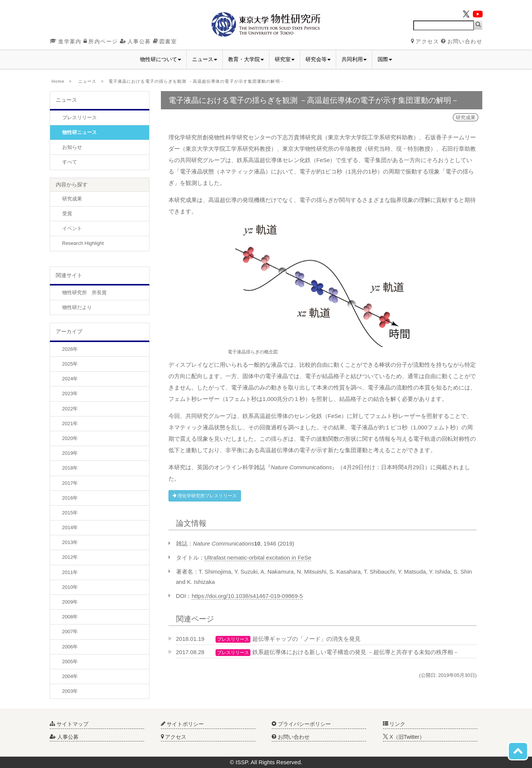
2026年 (70, 349)
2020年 (70, 438)
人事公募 (135, 41)
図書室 (165, 41)
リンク (394, 724)
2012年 (70, 557)
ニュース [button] (205, 59)
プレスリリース (79, 117)
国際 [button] (385, 59)
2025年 (70, 364)
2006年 (70, 647)
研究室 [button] (285, 59)
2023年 (70, 393)
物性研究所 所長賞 (84, 293)
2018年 (70, 468)
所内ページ (101, 41)
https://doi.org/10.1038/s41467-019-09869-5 (247, 596)
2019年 (70, 453)
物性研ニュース (79, 132)
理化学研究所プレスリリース (205, 496)
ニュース (87, 81)
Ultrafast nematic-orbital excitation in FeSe (258, 557)
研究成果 (72, 199)
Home (58, 81)
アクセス (425, 41)
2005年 (70, 662)
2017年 (70, 483)
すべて (70, 162)
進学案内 (66, 41)
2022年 (70, 409)
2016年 (70, 498)
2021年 (70, 423)
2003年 (70, 691)
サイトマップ (69, 724)
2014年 (70, 528)
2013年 (70, 542)
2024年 (70, 379)
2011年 (70, 572)
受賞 (67, 214)
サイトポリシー (183, 724)
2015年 (70, 513)
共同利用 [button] (354, 59)
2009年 (70, 602)
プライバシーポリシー (301, 724)
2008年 (70, 617)
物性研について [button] (161, 59)
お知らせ (72, 147)
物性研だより (77, 307)
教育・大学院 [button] (246, 59)
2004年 (70, 676)
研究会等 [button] (318, 59)
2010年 (70, 587)
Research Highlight (83, 243)
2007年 (70, 632)
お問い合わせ (462, 41)
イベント (72, 228)
